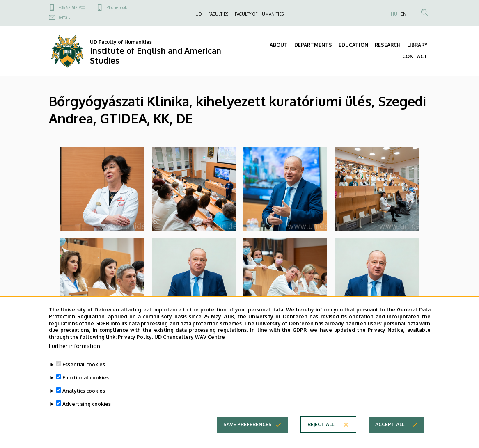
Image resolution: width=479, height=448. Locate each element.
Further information (74, 362)
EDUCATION (353, 45)
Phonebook (117, 7)
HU (394, 14)
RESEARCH (388, 45)
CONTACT (415, 56)
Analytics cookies (84, 406)
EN (403, 14)
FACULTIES (218, 14)
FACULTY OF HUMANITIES (259, 14)
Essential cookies (84, 380)
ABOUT (279, 45)
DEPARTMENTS (313, 45)
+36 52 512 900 (72, 7)
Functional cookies (86, 393)
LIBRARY (417, 45)
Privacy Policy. (135, 353)
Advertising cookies (87, 419)
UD (198, 14)
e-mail (64, 17)
